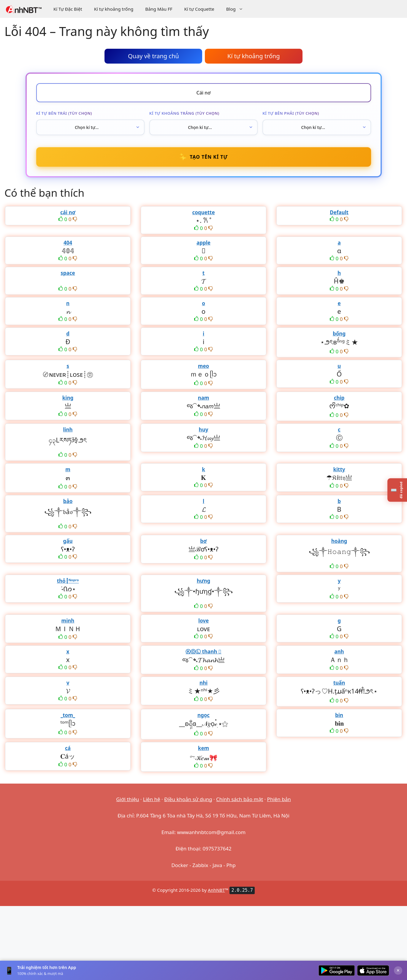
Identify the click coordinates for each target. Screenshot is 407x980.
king (68, 398)
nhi (203, 683)
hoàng (339, 541)
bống (339, 334)
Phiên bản (279, 799)
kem (203, 748)
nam (204, 398)
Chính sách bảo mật (240, 799)
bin (339, 715)
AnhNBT (216, 890)
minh (68, 621)
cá (68, 748)
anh (339, 652)
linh (68, 430)
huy (204, 430)
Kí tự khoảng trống (114, 9)
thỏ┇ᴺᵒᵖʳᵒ (68, 581)
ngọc (203, 715)
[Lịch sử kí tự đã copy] (397, 490)
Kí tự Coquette (199, 9)
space (68, 273)
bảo (68, 501)
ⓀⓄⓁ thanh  (203, 652)
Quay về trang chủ (153, 56)
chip (339, 398)
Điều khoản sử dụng (188, 799)
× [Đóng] (398, 970)
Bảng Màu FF (159, 9)
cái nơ (68, 212)
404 (68, 243)
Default (339, 212)
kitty (339, 469)
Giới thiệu (128, 799)
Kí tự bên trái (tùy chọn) (64, 113)
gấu (68, 541)
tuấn (339, 683)
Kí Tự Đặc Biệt (68, 9)
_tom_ (68, 715)
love (203, 621)
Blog (238, 9)
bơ (203, 541)
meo (203, 366)
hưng (204, 581)
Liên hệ (152, 799)
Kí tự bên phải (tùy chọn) (291, 113)
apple (203, 243)
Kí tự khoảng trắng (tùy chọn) (184, 113)
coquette (203, 212)
